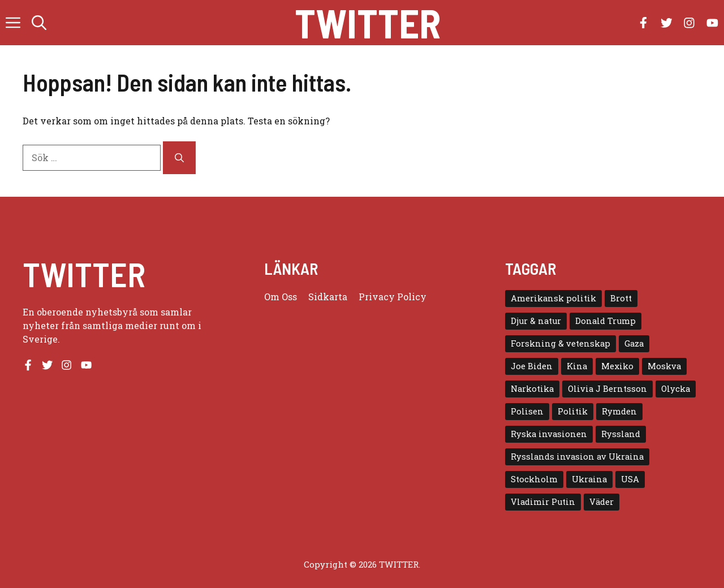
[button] (39, 23)
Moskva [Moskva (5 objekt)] (664, 366)
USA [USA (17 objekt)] (630, 479)
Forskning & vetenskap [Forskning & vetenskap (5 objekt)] (561, 343)
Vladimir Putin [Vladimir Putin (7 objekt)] (543, 502)
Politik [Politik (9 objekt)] (573, 411)
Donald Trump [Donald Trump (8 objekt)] (606, 321)
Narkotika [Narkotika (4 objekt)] (532, 389)
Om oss (281, 297)
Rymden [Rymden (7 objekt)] (619, 411)
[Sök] (179, 158)
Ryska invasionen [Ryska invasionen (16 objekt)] (549, 434)
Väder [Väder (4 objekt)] (602, 502)
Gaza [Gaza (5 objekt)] (634, 343)
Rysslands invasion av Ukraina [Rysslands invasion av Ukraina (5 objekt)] (577, 457)
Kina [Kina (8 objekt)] (577, 366)
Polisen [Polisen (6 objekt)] (527, 411)
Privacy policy (393, 297)
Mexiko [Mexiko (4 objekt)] (617, 366)
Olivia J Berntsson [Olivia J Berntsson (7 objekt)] (607, 389)
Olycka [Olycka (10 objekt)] (676, 389)
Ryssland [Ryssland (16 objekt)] (621, 434)
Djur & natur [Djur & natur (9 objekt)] (536, 321)
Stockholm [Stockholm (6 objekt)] (534, 479)
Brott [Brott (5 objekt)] (621, 298)
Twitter (368, 23)
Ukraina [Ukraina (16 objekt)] (589, 479)
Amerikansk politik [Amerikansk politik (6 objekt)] (553, 298)
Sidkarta (328, 297)
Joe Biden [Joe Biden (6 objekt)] (532, 366)
